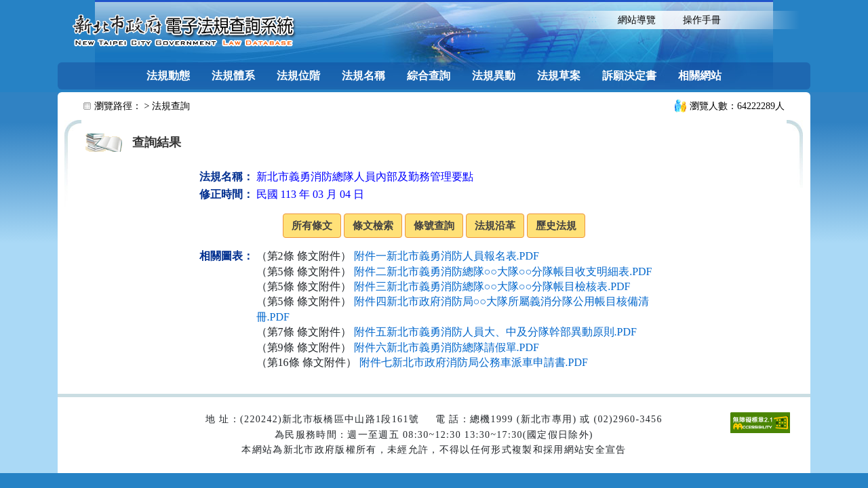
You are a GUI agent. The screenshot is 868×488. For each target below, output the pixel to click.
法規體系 (233, 76)
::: (592, 19)
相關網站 (700, 76)
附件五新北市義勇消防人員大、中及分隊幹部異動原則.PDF (495, 332)
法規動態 (168, 76)
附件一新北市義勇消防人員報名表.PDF (447, 256)
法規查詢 (171, 106)
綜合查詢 (429, 76)
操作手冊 (702, 20)
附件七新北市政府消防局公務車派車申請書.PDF (474, 362)
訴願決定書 (629, 76)
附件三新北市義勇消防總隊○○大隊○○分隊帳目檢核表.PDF (492, 286)
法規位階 (298, 76)
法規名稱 (363, 76)
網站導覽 (637, 20)
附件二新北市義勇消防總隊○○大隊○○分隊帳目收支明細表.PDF (503, 271)
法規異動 (494, 76)
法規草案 (559, 76)
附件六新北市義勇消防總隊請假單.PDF (447, 347)
